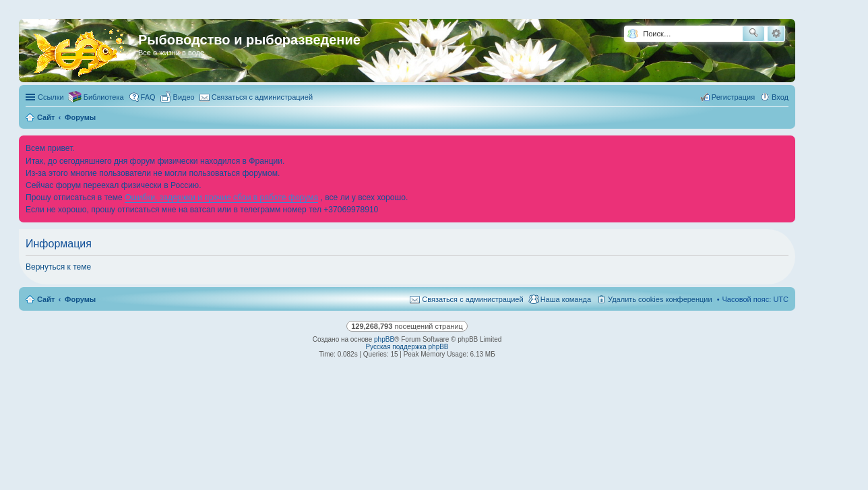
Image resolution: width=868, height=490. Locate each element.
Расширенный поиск (776, 34)
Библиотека (104, 97)
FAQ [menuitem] (148, 97)
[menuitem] (178, 97)
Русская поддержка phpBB (407, 347)
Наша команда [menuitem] (566, 299)
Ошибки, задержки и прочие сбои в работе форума (221, 197)
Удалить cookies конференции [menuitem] (660, 299)
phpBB (384, 339)
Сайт (46, 299)
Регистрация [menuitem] (733, 97)
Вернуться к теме (58, 267)
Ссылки (51, 97)
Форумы (80, 299)
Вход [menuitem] (780, 97)
